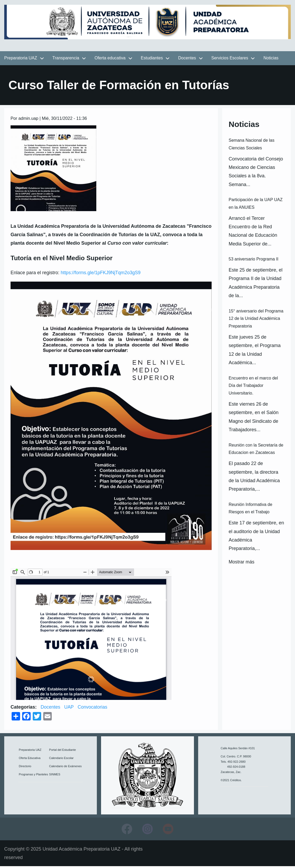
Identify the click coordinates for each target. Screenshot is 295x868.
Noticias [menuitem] (271, 60)
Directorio (25, 767)
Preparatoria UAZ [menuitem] (21, 60)
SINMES (55, 776)
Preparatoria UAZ (30, 751)
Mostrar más (242, 563)
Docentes (51, 709)
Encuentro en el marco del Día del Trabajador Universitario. (253, 387)
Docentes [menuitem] (187, 60)
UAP (70, 709)
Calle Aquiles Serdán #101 (238, 750)
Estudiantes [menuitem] (152, 60)
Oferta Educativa (30, 760)
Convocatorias (94, 709)
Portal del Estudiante (63, 751)
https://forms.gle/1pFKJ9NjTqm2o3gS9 (102, 274)
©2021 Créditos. (231, 781)
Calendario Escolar (61, 760)
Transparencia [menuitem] (66, 60)
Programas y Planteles (33, 776)
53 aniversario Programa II (253, 261)
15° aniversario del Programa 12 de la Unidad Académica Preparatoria (256, 320)
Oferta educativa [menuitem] (110, 60)
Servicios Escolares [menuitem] (230, 60)
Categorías (23, 709)
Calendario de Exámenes (65, 767)
